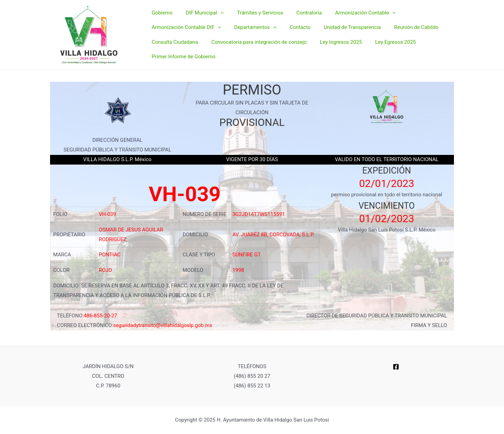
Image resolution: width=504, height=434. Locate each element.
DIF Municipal (201, 20)
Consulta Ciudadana (173, 39)
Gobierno (161, 20)
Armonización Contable (352, 20)
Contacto (293, 30)
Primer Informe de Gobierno (182, 49)
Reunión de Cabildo (403, 30)
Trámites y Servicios (253, 20)
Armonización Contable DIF (185, 30)
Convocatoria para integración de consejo (254, 39)
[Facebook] (396, 367)
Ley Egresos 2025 (386, 39)
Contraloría (299, 20)
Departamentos (251, 30)
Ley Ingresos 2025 (334, 39)
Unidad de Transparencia (342, 30)
